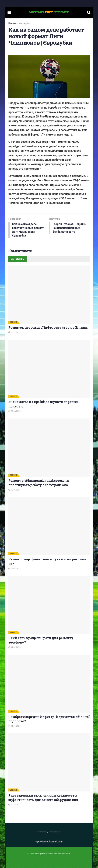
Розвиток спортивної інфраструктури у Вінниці (48, 328)
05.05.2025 (14, 490)
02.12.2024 (14, 805)
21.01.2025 (14, 727)
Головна (12, 23)
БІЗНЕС (13, 323)
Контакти (55, 832)
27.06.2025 (14, 412)
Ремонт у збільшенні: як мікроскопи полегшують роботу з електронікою (39, 483)
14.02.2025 (14, 648)
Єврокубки (25, 23)
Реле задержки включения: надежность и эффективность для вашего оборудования (43, 798)
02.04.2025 (14, 569)
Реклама (42, 832)
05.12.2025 (14, 333)
